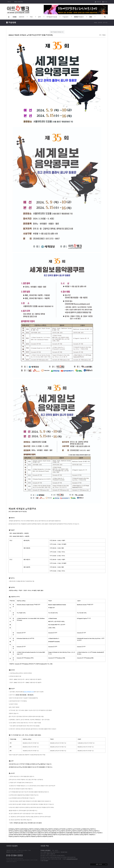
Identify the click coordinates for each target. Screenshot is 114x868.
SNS (91, 17)
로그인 (105, 2)
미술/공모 (66, 17)
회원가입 (98, 2)
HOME (15, 17)
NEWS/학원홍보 (79, 17)
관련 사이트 (101, 865)
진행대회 (22, 17)
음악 (40, 17)
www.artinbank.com (29, 692)
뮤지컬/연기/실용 (52, 17)
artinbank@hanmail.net (72, 859)
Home (96, 23)
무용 (31, 17)
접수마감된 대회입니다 (57, 32)
